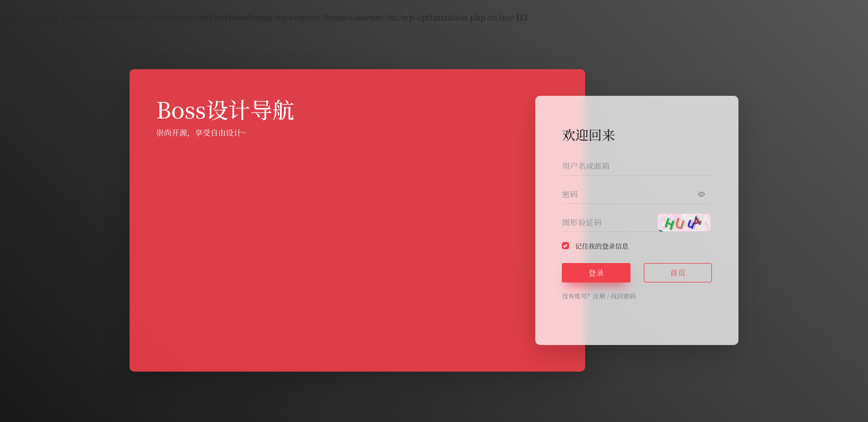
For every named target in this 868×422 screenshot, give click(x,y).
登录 (596, 272)
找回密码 (623, 296)
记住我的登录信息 (602, 246)
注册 (599, 296)
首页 (678, 272)
